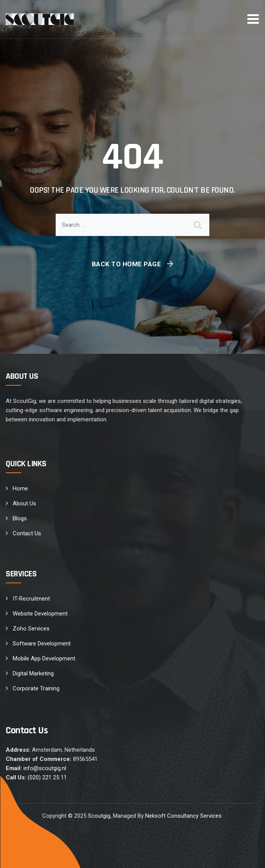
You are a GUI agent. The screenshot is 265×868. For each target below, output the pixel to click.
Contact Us (27, 533)
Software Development (42, 644)
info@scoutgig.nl (45, 768)
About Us (24, 503)
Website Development (40, 614)
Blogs (20, 518)
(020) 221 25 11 (47, 777)
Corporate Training (36, 688)
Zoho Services (31, 629)
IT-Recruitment (31, 599)
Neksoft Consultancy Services (184, 816)
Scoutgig (99, 816)
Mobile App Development (44, 658)
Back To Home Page (127, 264)
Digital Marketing (33, 673)
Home (20, 488)
